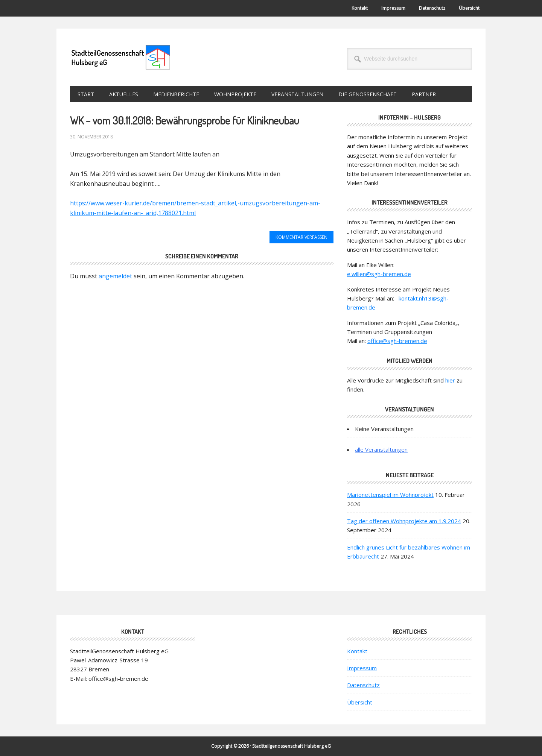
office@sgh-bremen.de (397, 341)
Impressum (362, 668)
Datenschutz (363, 685)
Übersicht (360, 702)
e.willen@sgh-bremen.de (379, 274)
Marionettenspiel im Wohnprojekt (390, 495)
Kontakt (357, 651)
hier (450, 380)
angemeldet (115, 276)
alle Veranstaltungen (381, 449)
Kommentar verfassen (301, 237)
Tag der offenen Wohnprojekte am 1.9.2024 (404, 521)
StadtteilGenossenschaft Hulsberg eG (121, 57)
